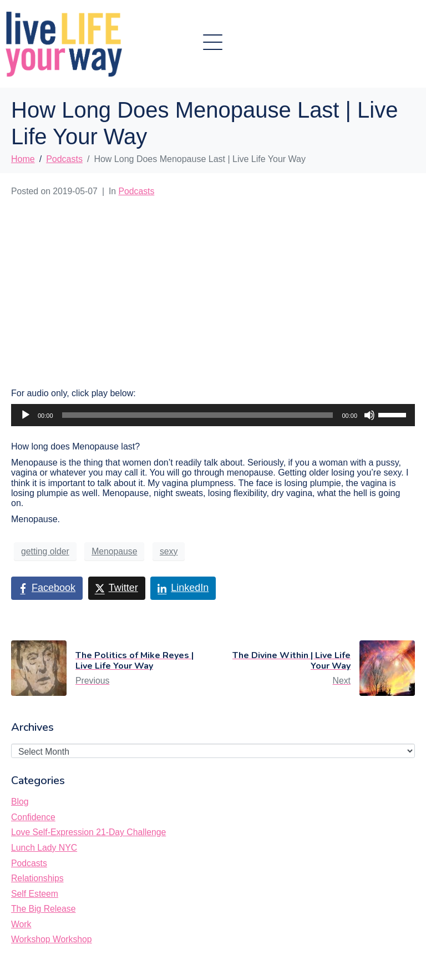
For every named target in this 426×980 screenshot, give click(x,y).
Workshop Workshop (52, 939)
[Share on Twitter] (117, 588)
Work (21, 924)
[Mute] (369, 415)
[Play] (26, 415)
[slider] (198, 415)
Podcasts (137, 191)
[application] (213, 415)
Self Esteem (35, 894)
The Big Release (43, 909)
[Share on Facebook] (47, 588)
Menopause (114, 551)
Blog (20, 802)
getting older (45, 551)
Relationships (37, 878)
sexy (169, 551)
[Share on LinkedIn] (183, 588)
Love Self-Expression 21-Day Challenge (88, 832)
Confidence (33, 817)
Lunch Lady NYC (44, 848)
